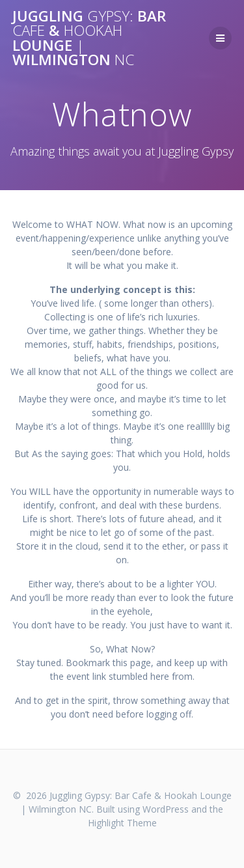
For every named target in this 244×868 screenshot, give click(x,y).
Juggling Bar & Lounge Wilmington (89, 38)
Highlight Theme (122, 823)
